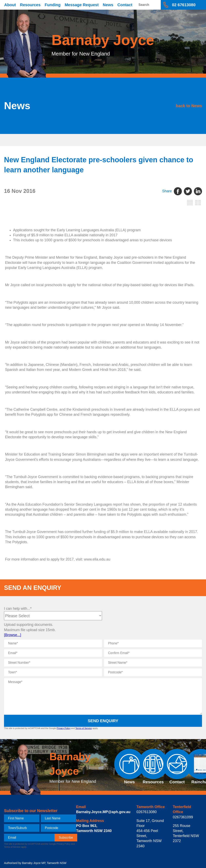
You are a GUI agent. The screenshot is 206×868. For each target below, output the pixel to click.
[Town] (53, 672)
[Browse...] (13, 635)
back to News (176, 106)
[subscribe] (66, 838)
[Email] (53, 653)
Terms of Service (83, 728)
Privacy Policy (64, 728)
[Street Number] (53, 663)
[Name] (53, 643)
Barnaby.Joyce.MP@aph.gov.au (103, 812)
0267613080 (146, 812)
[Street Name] (153, 663)
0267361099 (183, 817)
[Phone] (153, 643)
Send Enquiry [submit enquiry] (103, 721)
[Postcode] (153, 672)
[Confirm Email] (153, 653)
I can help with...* (18, 609)
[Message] (103, 696)
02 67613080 (184, 5)
